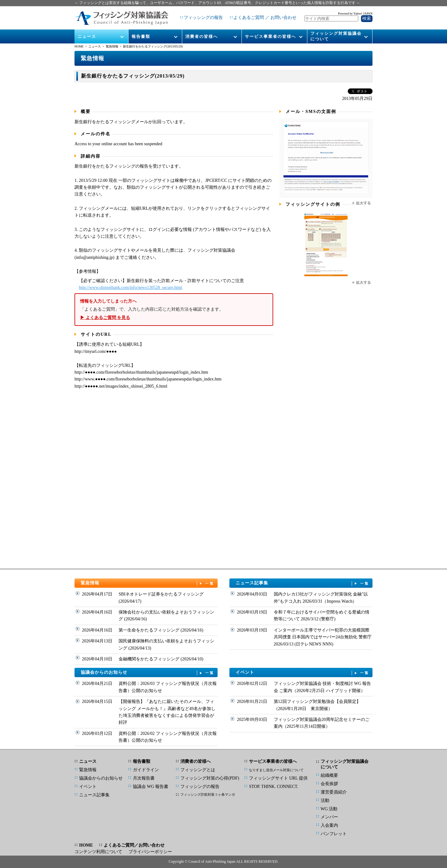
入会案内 (329, 825)
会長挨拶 (329, 784)
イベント (303, 673)
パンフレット (334, 834)
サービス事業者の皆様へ (271, 31)
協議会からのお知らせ (148, 673)
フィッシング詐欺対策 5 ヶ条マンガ (208, 794)
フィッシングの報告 (201, 15)
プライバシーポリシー (150, 852)
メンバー (329, 817)
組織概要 (329, 775)
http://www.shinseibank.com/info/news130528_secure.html (131, 288)
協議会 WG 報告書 (151, 787)
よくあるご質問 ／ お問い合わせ (262, 15)
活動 (325, 801)
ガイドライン (146, 770)
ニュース (87, 31)
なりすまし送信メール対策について (276, 770)
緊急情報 (112, 46)
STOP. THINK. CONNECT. (273, 787)
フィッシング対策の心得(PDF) (210, 778)
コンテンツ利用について (98, 852)
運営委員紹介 (334, 792)
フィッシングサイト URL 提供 (278, 778)
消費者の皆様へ (202, 31)
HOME (79, 46)
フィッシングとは (198, 770)
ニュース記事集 (303, 583)
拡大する (362, 203)
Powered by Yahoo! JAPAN (355, 11)
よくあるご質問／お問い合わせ (134, 845)
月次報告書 (144, 778)
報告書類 (141, 31)
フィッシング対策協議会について (336, 31)
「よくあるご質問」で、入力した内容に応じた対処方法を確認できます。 (174, 310)
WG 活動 (329, 809)
